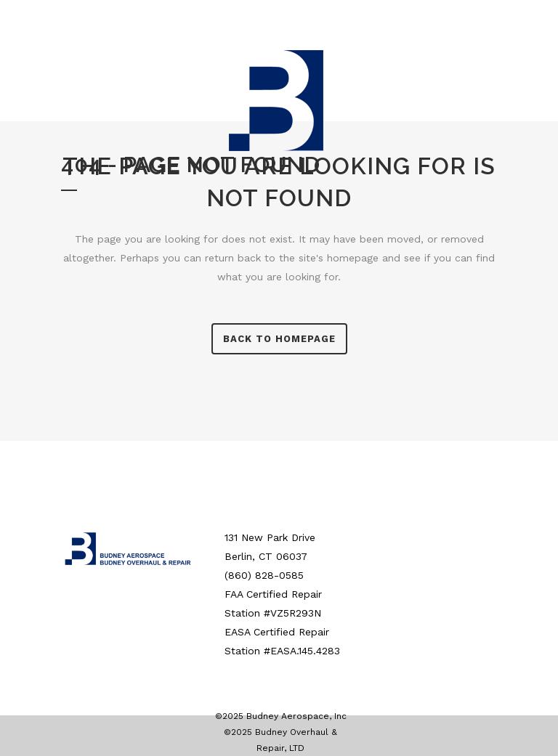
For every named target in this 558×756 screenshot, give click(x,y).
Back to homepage (279, 339)
